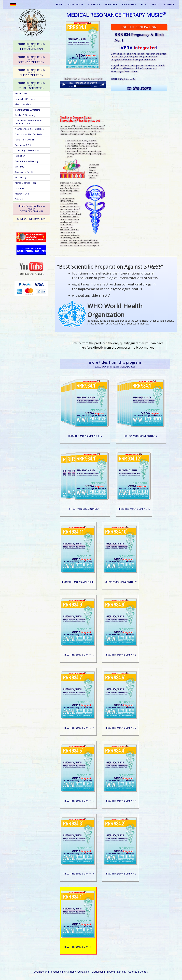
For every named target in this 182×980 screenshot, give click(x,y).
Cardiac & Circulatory (25, 115)
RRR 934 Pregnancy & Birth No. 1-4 (85, 509)
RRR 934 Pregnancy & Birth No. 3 (78, 874)
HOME (59, 4)
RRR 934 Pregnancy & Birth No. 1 (78, 947)
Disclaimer (97, 972)
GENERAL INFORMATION (31, 219)
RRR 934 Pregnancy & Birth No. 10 (120, 582)
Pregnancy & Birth (24, 145)
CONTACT (169, 4)
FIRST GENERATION (31, 46)
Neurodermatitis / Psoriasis (28, 134)
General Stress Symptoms (28, 110)
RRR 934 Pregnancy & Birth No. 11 (78, 582)
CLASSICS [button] (94, 4)
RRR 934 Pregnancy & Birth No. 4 (121, 801)
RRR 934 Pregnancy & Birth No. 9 (78, 655)
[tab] (31, 46)
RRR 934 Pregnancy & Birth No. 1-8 (141, 436)
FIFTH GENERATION (31, 209)
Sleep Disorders (23, 104)
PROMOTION (21, 94)
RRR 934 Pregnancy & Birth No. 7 (78, 728)
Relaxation (20, 156)
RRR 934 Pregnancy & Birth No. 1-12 (85, 436)
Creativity (19, 167)
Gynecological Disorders (27, 150)
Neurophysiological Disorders (30, 129)
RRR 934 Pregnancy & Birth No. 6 (121, 728)
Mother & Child (22, 194)
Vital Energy (21, 177)
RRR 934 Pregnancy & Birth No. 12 (134, 509)
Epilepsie (19, 199)
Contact (144, 972)
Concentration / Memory (27, 161)
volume (102, 84)
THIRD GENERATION (31, 72)
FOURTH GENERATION (31, 85)
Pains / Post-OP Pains (25, 140)
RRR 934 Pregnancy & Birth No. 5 (78, 801)
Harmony (19, 188)
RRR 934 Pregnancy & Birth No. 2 (121, 874)
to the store (139, 88)
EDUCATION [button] (129, 4)
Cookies (133, 972)
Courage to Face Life (25, 172)
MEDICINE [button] (111, 4)
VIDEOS (155, 4)
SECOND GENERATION (31, 59)
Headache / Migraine (25, 99)
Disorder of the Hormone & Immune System (28, 122)
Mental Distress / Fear (26, 183)
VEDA (144, 4)
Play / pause (63, 84)
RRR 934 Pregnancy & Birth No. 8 (121, 655)
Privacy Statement (116, 972)
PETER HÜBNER (75, 4)
